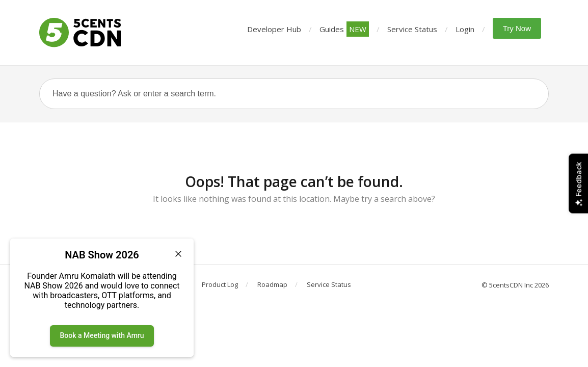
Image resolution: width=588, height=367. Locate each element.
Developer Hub (274, 29)
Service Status (412, 29)
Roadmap (272, 284)
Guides (344, 29)
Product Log (220, 284)
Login (465, 29)
